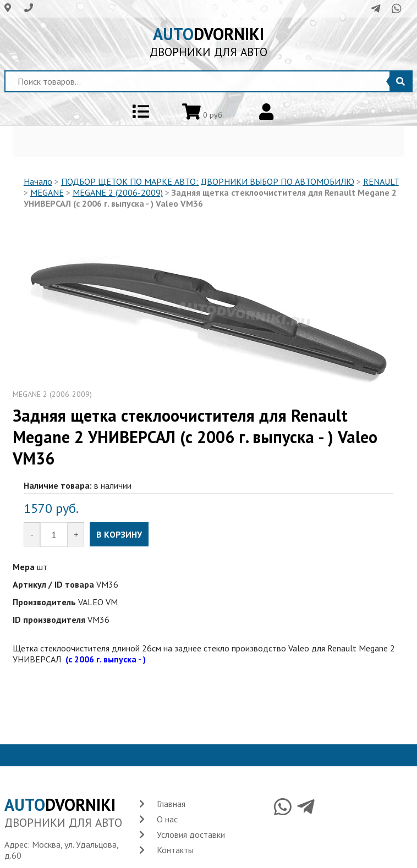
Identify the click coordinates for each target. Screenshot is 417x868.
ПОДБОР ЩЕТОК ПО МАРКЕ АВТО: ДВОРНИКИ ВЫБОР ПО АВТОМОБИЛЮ (208, 181)
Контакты (175, 850)
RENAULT (381, 181)
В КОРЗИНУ (119, 534)
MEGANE (47, 192)
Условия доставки (191, 834)
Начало (38, 181)
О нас (167, 819)
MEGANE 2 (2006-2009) (118, 192)
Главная (171, 804)
